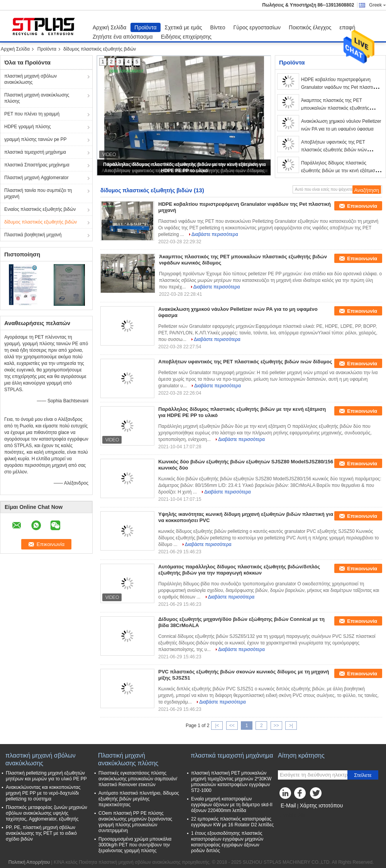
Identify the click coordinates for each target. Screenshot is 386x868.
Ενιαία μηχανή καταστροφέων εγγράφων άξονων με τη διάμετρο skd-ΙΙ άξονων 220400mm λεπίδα (232, 805)
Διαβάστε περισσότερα (215, 234)
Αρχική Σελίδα (109, 27)
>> (276, 726)
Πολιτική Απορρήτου (29, 862)
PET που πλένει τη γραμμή (32, 114)
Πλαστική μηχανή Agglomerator (36, 178)
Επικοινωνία (362, 206)
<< (232, 726)
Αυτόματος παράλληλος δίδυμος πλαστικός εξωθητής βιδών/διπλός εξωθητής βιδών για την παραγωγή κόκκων (239, 570)
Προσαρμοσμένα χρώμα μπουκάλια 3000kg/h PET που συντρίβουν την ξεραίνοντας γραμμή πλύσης (135, 845)
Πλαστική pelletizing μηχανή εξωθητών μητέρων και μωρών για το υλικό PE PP (46, 776)
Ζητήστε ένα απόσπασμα (123, 37)
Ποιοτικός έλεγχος (310, 27)
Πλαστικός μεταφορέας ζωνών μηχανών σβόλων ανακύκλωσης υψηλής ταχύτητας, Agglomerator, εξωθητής (47, 813)
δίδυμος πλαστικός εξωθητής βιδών (41, 222)
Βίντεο (218, 27)
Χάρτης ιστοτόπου (321, 805)
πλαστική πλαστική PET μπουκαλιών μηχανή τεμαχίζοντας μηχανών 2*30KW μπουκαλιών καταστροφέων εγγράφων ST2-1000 (231, 782)
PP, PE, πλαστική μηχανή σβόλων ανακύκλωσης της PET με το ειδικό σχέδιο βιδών (41, 833)
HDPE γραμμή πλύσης (28, 127)
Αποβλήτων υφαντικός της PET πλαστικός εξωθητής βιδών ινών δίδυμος (334, 150)
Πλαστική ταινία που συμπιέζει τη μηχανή (38, 193)
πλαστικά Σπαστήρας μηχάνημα (37, 165)
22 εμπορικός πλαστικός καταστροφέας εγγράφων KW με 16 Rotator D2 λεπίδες (232, 822)
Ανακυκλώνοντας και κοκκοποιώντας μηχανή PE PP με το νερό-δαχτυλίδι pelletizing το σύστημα (43, 793)
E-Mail (288, 805)
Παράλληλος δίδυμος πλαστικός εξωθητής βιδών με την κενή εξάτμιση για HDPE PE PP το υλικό (339, 171)
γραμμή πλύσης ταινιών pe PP (36, 139)
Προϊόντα (145, 27)
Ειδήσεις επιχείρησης (186, 37)
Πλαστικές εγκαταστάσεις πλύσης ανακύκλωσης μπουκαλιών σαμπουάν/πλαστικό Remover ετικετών (138, 779)
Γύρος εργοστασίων (257, 27)
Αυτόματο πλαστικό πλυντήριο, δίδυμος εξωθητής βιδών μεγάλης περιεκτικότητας (139, 799)
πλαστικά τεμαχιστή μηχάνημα (35, 152)
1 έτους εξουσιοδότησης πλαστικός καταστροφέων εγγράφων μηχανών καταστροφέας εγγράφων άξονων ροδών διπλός (227, 842)
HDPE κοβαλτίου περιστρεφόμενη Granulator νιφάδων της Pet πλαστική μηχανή (339, 87)
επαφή (348, 27)
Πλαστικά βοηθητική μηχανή (33, 235)
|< (217, 726)
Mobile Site (292, 815)
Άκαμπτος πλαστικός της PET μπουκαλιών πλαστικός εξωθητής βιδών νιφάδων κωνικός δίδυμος (335, 108)
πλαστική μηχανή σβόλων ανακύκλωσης (30, 79)
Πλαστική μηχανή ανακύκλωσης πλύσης (37, 98)
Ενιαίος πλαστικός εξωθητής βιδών (40, 209)
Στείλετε (363, 775)
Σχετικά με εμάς (184, 27)
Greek (378, 5)
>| (291, 726)
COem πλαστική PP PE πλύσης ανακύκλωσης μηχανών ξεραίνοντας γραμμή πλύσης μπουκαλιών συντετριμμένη (135, 822)
